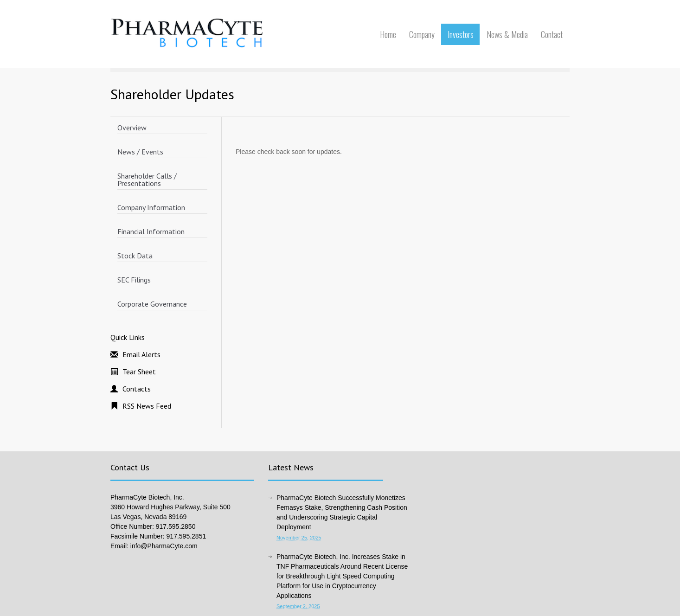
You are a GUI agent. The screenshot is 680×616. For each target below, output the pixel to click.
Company (422, 34)
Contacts (137, 389)
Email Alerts (141, 354)
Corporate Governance (152, 304)
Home (388, 34)
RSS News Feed (147, 406)
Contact (552, 34)
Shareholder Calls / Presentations (147, 180)
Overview (132, 128)
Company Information (151, 207)
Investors (461, 34)
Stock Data (135, 256)
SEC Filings (134, 280)
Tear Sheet (139, 372)
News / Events (140, 152)
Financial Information (151, 231)
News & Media (507, 34)
